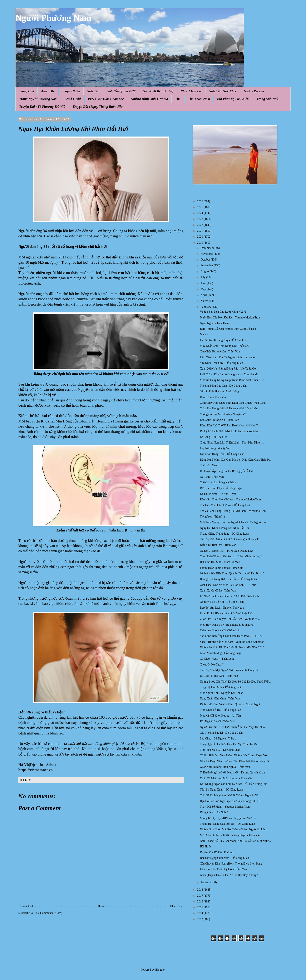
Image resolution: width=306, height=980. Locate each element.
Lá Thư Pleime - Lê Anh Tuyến (218, 494)
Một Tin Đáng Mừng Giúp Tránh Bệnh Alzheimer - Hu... (233, 380)
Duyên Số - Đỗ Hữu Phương (217, 852)
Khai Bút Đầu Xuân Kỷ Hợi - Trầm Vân (223, 869)
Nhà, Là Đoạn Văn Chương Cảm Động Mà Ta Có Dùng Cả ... (236, 761)
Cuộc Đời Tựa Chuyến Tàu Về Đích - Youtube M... (230, 619)
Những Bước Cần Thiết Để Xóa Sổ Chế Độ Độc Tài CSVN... (236, 682)
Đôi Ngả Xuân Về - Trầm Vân (218, 721)
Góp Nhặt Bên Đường (158, 91)
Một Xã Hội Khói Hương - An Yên (220, 716)
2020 (201, 237)
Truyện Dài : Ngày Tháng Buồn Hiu (98, 107)
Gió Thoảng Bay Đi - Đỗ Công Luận (221, 733)
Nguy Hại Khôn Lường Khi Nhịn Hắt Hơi (224, 528)
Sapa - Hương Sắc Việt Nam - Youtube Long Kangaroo (232, 642)
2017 (201, 896)
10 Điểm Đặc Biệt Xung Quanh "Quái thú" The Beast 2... (233, 573)
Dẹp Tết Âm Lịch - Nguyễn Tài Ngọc (222, 608)
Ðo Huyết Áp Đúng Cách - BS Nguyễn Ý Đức (227, 471)
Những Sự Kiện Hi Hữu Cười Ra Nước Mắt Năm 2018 (232, 647)
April (204, 295)
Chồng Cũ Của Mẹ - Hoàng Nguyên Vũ (223, 414)
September (207, 265)
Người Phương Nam (53, 18)
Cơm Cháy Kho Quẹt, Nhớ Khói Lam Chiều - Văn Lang (233, 403)
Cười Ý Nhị (73, 99)
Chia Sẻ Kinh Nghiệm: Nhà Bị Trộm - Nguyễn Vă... (230, 795)
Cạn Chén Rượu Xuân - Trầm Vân (220, 352)
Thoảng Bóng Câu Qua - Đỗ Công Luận (223, 386)
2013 (201, 919)
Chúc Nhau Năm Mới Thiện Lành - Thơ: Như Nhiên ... (232, 443)
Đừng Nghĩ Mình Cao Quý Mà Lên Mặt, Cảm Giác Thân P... (235, 460)
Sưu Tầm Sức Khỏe (223, 91)
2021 (201, 231)
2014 (201, 913)
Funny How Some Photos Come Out (221, 568)
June (204, 283)
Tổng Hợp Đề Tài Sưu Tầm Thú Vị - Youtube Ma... (230, 744)
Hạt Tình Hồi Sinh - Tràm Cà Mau (220, 562)
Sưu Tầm (94, 91)
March (205, 301)
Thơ (178, 99)
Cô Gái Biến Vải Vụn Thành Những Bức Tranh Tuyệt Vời (234, 755)
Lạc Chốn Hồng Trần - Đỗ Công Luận (222, 454)
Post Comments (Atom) (48, 913)
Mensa (204, 334)
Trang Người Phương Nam (38, 99)
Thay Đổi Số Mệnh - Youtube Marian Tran (225, 807)
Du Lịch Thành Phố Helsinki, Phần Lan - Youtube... (230, 431)
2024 (201, 213)
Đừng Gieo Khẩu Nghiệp (215, 812)
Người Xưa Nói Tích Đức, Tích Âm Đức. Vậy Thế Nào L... (235, 727)
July (203, 277)
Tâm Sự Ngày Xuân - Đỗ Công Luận (221, 790)
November (207, 254)
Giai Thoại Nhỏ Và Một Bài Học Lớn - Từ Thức (228, 585)
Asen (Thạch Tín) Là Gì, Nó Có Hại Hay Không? (229, 875)
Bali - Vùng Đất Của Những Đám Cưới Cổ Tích (228, 329)
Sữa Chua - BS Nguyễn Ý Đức (218, 739)
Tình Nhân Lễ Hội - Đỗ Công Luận (221, 710)
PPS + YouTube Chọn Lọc (106, 99)
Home (102, 906)
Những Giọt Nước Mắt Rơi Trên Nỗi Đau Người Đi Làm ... (235, 829)
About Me (48, 91)
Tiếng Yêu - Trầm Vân (213, 517)
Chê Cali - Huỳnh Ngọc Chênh (218, 482)
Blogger (160, 970)
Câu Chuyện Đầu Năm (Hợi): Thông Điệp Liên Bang (231, 864)
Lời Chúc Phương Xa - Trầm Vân (219, 420)
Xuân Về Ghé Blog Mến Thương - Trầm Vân (226, 778)
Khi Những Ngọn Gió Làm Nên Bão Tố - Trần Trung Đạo (234, 784)
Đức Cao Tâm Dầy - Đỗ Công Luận (221, 488)
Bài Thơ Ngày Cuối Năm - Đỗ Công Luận (224, 858)
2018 (201, 890)
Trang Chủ (26, 91)
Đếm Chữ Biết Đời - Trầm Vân (218, 545)
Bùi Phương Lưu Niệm (233, 99)
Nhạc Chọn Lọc (191, 91)
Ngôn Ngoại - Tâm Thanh (215, 323)
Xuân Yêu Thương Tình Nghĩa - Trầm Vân (225, 767)
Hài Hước (206, 847)
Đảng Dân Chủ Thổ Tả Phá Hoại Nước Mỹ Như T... (230, 425)
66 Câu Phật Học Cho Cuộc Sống (219, 391)
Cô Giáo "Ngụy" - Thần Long (217, 659)
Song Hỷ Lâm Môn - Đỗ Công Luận (221, 687)
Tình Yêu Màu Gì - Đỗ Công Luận (220, 750)
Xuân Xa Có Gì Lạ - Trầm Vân (218, 591)
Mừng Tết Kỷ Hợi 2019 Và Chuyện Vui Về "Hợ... (229, 818)
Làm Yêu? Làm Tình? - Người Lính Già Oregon (228, 357)
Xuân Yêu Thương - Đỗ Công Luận (221, 653)
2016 (201, 902)
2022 (201, 225)
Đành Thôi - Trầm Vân (213, 397)
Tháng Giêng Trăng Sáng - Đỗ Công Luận (224, 534)
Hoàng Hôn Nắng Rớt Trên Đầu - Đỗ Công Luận (228, 579)
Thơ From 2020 (199, 99)
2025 (201, 207)
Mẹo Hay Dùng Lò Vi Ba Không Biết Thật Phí (227, 625)
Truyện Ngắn (71, 91)
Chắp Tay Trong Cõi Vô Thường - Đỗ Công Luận (229, 408)
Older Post (176, 906)
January (205, 882)
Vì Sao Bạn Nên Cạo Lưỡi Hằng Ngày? (223, 312)
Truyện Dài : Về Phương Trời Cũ (42, 107)
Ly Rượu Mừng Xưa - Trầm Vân (219, 676)
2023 (201, 219)
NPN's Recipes (254, 91)
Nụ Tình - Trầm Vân (212, 477)
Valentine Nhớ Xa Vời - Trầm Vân (220, 630)
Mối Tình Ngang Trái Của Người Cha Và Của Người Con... (235, 522)
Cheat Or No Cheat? (212, 665)
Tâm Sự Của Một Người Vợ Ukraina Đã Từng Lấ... (230, 670)
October (206, 260)
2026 (201, 201)
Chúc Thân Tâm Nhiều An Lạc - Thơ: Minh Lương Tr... (232, 556)
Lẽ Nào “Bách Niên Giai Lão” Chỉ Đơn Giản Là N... (231, 596)
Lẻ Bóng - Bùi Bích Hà (213, 437)
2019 (201, 243)
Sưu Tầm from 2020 (121, 91)
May (204, 289)
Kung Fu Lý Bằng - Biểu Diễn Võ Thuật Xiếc (227, 613)
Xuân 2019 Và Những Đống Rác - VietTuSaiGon (229, 369)
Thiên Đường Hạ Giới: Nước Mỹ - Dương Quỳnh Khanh (233, 773)
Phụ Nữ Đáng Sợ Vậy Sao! (216, 448)
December (207, 248)
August (205, 271)
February (206, 307)
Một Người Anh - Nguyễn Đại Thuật (221, 693)
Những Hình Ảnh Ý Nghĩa (149, 99)
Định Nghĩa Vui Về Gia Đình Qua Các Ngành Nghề (230, 704)
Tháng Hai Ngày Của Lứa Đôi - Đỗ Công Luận (227, 824)
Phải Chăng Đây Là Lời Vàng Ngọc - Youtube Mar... (231, 374)
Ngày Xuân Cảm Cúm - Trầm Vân (220, 699)
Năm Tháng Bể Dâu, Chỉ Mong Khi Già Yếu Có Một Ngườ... (236, 841)
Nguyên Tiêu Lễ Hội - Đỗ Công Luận (222, 602)
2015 (201, 907)
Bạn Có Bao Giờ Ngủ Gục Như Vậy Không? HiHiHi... (232, 801)
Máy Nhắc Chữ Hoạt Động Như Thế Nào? (225, 346)
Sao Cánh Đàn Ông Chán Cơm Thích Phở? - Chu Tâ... (232, 636)
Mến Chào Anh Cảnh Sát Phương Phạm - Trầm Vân (230, 835)
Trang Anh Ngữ (268, 99)
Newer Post (26, 906)
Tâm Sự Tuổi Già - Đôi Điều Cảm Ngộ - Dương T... (230, 539)
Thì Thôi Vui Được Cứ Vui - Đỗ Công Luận (226, 505)
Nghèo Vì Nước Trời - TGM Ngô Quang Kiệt (226, 551)
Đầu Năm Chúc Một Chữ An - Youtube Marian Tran (230, 499)
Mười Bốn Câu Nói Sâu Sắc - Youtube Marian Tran (230, 318)
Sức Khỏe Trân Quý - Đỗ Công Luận (221, 363)
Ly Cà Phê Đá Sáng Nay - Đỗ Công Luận (224, 340)
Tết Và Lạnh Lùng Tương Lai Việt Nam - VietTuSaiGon (233, 511)
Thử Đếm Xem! (209, 465)
